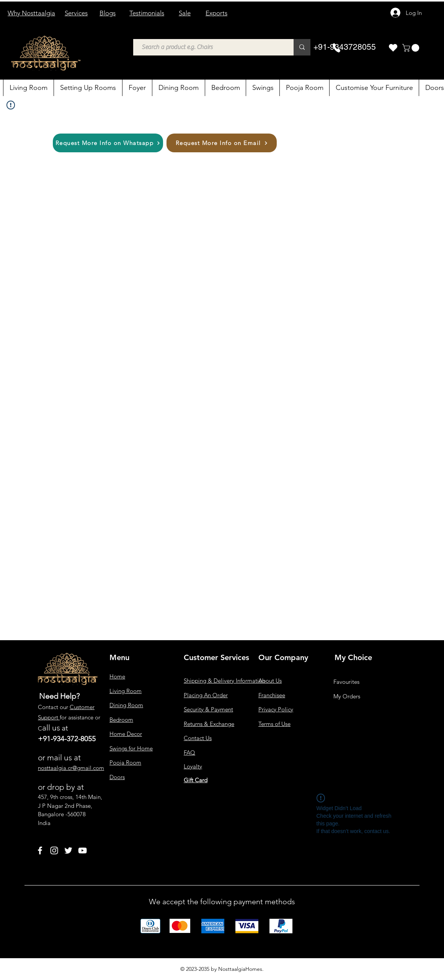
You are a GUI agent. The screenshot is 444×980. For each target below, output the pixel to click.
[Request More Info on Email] (222, 143)
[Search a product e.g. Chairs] (210, 47)
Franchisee (272, 695)
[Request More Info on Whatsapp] (108, 143)
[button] (412, 48)
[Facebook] (40, 850)
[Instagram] (54, 850)
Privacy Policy (276, 709)
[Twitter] (68, 850)
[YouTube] (82, 850)
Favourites (346, 682)
